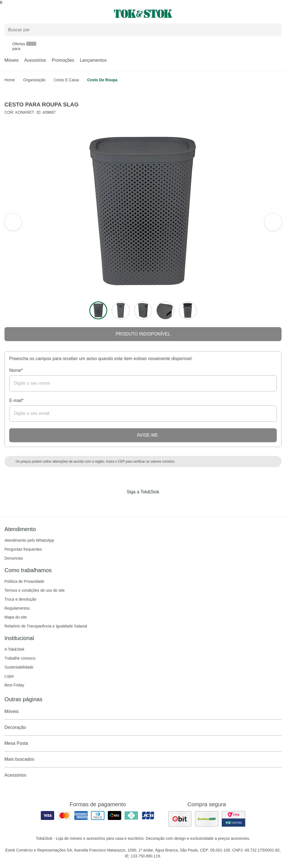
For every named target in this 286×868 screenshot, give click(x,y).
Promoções (63, 60)
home (10, 80)
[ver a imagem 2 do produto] (121, 310)
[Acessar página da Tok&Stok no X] (166, 503)
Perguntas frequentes (23, 549)
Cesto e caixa (66, 80)
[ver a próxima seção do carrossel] (13, 222)
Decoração (143, 727)
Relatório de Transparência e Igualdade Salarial (46, 626)
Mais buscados (143, 759)
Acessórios (35, 60)
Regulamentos (17, 608)
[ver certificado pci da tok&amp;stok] (233, 819)
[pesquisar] (275, 30)
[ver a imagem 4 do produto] (165, 310)
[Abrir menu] (48, 14)
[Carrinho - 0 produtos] (278, 14)
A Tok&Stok (14, 649)
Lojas (9, 676)
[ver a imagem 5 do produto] (188, 310)
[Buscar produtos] (143, 30)
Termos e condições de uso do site (35, 590)
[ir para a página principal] (143, 14)
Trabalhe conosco (20, 658)
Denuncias (14, 558)
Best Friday (14, 685)
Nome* (16, 370)
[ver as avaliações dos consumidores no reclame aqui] (207, 819)
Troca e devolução (21, 599)
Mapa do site (16, 617)
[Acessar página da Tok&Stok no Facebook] (120, 503)
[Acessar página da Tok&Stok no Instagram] (135, 503)
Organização (34, 80)
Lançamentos (93, 60)
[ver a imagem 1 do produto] (98, 310)
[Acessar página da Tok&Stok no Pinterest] (151, 503)
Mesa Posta (143, 743)
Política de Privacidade (24, 581)
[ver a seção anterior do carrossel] (273, 222)
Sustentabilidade (19, 667)
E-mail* (16, 400)
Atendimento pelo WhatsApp (29, 540)
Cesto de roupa (102, 80)
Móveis (12, 60)
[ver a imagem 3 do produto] (143, 310)
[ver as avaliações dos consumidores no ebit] (180, 819)
